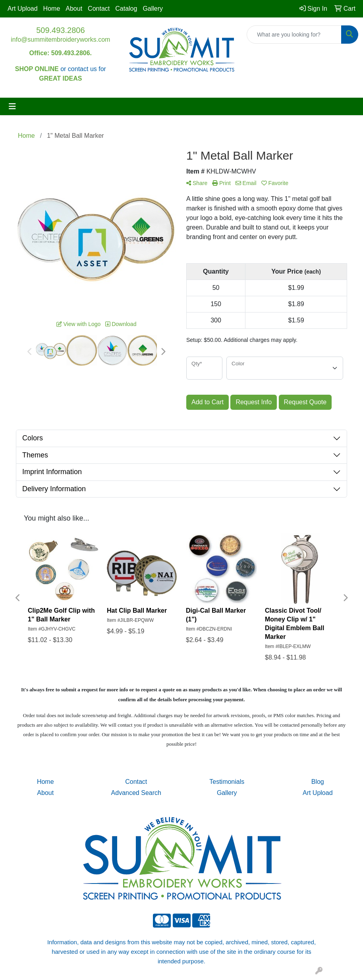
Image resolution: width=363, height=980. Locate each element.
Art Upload (23, 9)
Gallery (153, 9)
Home (52, 9)
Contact (99, 9)
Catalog (126, 9)
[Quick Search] (294, 35)
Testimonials (227, 782)
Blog (318, 782)
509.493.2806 (60, 30)
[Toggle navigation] (12, 106)
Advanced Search (136, 793)
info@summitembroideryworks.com (60, 40)
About (74, 9)
